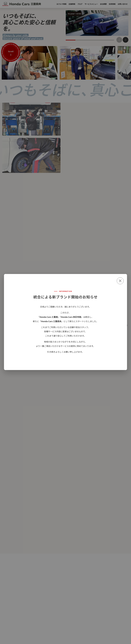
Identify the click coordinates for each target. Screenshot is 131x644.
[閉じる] (120, 281)
